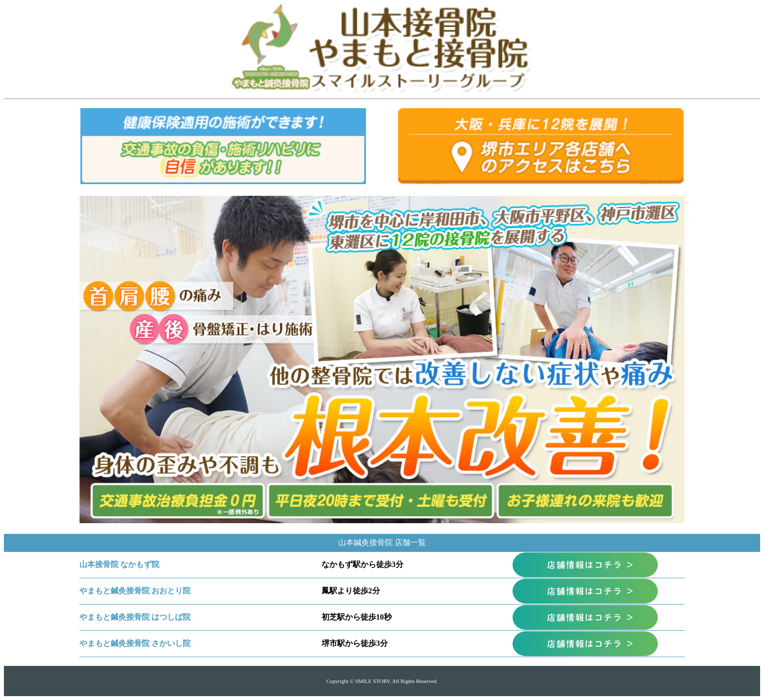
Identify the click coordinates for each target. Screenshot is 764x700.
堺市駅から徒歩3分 (355, 643)
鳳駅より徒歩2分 (351, 591)
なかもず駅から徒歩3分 (363, 564)
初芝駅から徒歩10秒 (357, 617)
